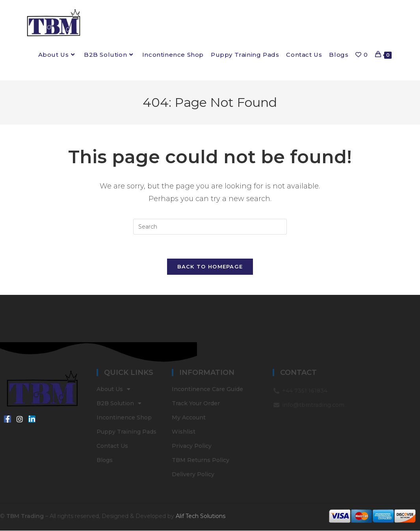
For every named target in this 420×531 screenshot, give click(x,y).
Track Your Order (196, 404)
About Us (113, 389)
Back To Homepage (210, 266)
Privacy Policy (192, 446)
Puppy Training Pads (126, 432)
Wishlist (184, 432)
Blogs (105, 460)
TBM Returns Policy (201, 460)
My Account (189, 418)
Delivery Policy (193, 475)
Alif (180, 516)
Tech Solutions (205, 516)
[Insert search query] (210, 227)
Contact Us (112, 446)
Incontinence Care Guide (207, 389)
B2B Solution (119, 404)
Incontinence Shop (124, 418)
